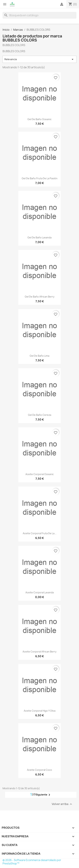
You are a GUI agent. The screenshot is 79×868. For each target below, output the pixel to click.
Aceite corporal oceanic (40, 474)
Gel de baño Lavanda (39, 237)
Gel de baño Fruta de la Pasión (40, 178)
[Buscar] (39, 15)
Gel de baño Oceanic (39, 119)
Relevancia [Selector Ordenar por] (39, 59)
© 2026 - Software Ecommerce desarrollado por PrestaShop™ (32, 862)
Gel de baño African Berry (40, 297)
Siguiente (44, 795)
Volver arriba (62, 804)
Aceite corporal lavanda (40, 592)
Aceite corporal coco (39, 770)
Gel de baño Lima (39, 356)
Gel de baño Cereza (40, 415)
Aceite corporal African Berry (39, 652)
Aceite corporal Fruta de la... (40, 533)
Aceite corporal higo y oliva (40, 711)
